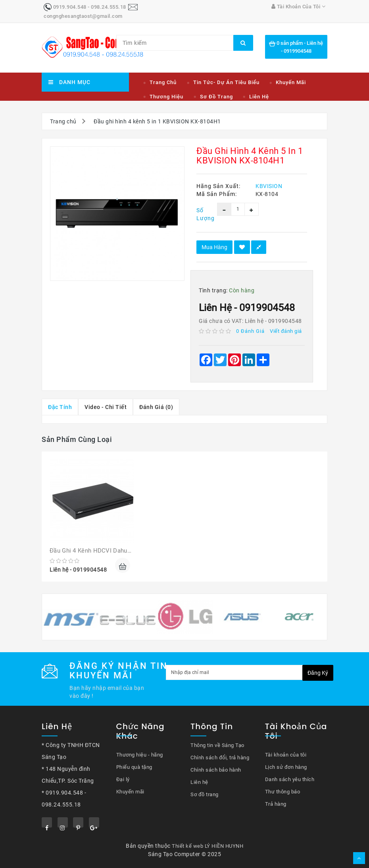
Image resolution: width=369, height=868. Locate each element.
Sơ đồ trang (216, 97)
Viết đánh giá (286, 331)
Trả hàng (276, 804)
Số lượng (201, 214)
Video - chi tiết (106, 407)
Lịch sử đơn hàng (286, 767)
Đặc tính (60, 407)
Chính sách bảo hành (216, 770)
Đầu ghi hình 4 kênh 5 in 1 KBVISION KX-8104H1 (157, 121)
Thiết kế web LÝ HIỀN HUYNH (208, 846)
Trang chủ (163, 82)
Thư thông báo (283, 792)
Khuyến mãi (291, 82)
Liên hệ (259, 97)
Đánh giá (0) (156, 407)
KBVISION (269, 186)
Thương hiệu (166, 97)
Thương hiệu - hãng (140, 755)
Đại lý (123, 779)
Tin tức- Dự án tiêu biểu (226, 82)
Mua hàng (214, 247)
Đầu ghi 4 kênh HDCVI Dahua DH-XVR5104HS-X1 (117, 551)
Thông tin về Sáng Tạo (217, 745)
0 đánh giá (250, 331)
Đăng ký (318, 673)
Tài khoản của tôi (286, 755)
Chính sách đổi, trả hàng (220, 758)
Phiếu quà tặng (134, 767)
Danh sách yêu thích (290, 779)
